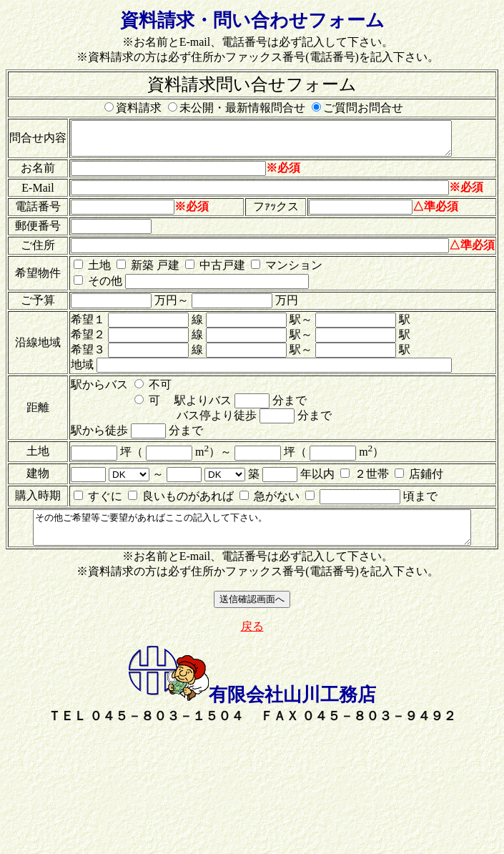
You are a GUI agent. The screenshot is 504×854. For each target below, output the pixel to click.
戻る (252, 640)
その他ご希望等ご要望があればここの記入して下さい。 (255, 539)
